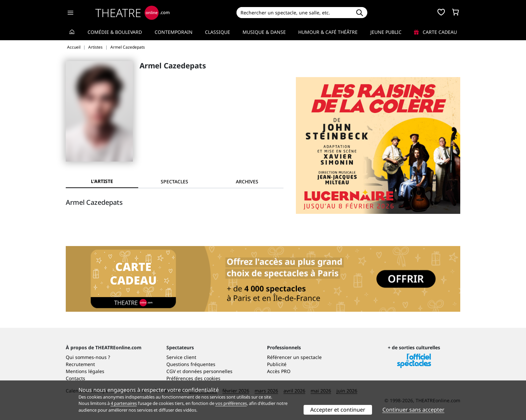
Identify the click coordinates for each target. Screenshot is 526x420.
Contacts (75, 378)
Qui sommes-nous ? (88, 357)
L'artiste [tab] (102, 181)
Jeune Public (386, 32)
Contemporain (174, 32)
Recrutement (80, 364)
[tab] (174, 182)
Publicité (277, 364)
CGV (171, 371)
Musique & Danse (264, 32)
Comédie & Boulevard (115, 32)
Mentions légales (85, 371)
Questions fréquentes (191, 364)
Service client (181, 357)
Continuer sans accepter (413, 410)
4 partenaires (124, 403)
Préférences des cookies (193, 378)
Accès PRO (279, 371)
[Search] (294, 13)
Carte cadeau (435, 32)
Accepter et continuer (338, 410)
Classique (218, 32)
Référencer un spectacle (294, 357)
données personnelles (207, 371)
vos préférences (231, 403)
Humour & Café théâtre (328, 32)
